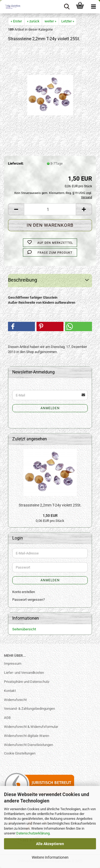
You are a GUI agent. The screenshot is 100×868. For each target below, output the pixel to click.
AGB (7, 718)
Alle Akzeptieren (50, 844)
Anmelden (50, 408)
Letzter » (68, 21)
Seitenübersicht (24, 629)
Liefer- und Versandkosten (24, 673)
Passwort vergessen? (29, 600)
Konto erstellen (24, 592)
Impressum (13, 664)
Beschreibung (23, 280)
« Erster (16, 21)
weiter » (50, 21)
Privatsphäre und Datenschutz (27, 682)
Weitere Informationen (50, 857)
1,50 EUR (50, 516)
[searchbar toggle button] (67, 7)
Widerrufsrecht (15, 700)
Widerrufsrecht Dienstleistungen (29, 745)
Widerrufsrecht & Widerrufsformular (31, 727)
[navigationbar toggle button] (93, 7)
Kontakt (10, 691)
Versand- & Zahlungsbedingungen (29, 709)
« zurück (33, 21)
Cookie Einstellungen (20, 753)
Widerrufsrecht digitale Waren (27, 736)
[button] (16, 209)
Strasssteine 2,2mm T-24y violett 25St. (50, 505)
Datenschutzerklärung (33, 833)
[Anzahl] (50, 209)
